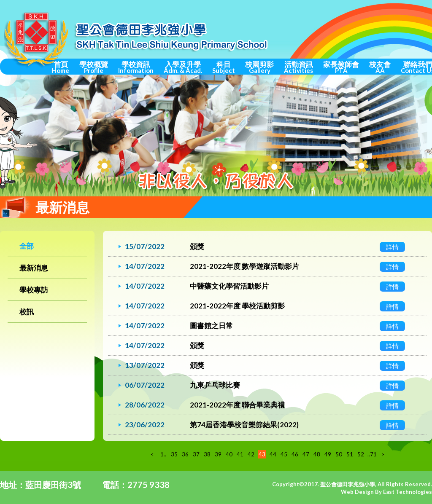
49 (328, 454)
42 (251, 454)
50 (339, 454)
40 (229, 454)
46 (295, 454)
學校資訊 (136, 67)
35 (174, 454)
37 (196, 454)
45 (284, 454)
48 (317, 454)
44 (273, 454)
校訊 (27, 312)
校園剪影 (259, 67)
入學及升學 (183, 67)
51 (350, 454)
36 (185, 454)
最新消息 (34, 268)
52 (361, 454)
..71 (372, 454)
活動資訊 (298, 67)
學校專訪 (34, 290)
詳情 (392, 247)
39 (218, 454)
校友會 (380, 67)
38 (207, 454)
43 (262, 454)
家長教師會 (341, 67)
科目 (224, 67)
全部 (27, 246)
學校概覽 (94, 67)
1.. (163, 454)
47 (306, 454)
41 (240, 454)
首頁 (61, 67)
